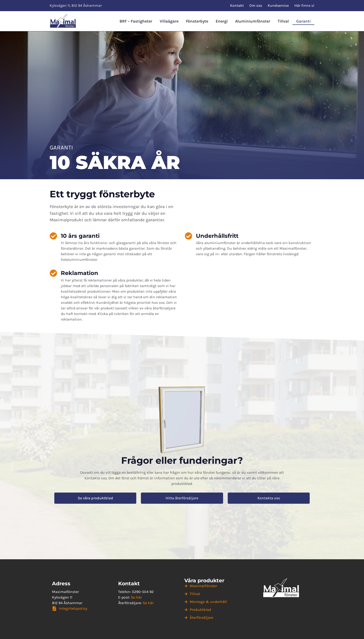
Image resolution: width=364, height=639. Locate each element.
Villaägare (169, 21)
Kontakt (237, 5)
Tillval (283, 21)
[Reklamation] (53, 273)
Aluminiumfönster (253, 21)
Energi (222, 21)
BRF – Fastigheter (136, 21)
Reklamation (80, 273)
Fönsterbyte (197, 21)
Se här (136, 597)
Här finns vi (304, 5)
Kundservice (278, 5)
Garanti (303, 21)
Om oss (256, 5)
